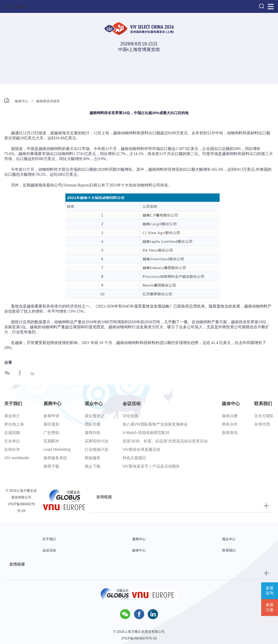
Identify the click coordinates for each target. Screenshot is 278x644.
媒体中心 (22, 101)
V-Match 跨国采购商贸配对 (146, 433)
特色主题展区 (134, 458)
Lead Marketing (57, 449)
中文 (8, 6)
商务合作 (230, 424)
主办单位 (12, 441)
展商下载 (51, 466)
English (21, 6)
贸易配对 (51, 441)
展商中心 (52, 404)
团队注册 (93, 424)
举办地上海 (14, 424)
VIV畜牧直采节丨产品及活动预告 (151, 466)
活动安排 (130, 416)
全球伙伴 (12, 449)
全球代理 (262, 424)
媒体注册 (230, 416)
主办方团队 (264, 416)
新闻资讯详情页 (48, 101)
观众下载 (93, 466)
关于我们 (13, 404)
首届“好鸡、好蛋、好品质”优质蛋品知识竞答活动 (165, 441)
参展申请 (51, 416)
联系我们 (263, 404)
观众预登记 (95, 416)
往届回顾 (12, 433)
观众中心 (94, 404)
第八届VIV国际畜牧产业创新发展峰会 (155, 424)
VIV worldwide (17, 458)
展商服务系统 (55, 458)
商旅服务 (93, 458)
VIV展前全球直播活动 (142, 449)
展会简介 (12, 416)
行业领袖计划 (97, 449)
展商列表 (93, 433)
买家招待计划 (97, 441)
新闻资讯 (230, 433)
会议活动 (132, 404)
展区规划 (51, 424)
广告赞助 (51, 433)
